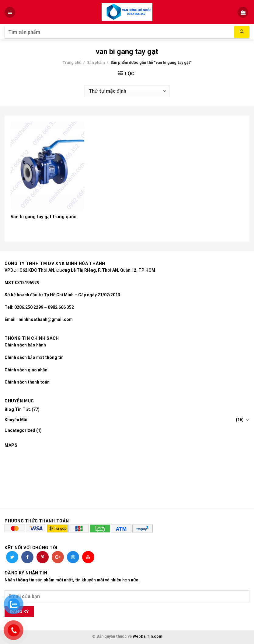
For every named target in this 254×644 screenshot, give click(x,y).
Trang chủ (72, 62)
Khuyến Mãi (16, 420)
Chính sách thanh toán (27, 382)
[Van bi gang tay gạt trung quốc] (47, 166)
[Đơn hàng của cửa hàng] (127, 91)
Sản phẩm (96, 62)
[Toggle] (247, 420)
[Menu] (10, 12)
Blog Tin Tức (18, 409)
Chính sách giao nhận (26, 370)
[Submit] (242, 32)
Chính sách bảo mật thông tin (34, 357)
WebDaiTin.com (147, 636)
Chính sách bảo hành (25, 345)
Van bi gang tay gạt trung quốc (43, 217)
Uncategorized (20, 430)
